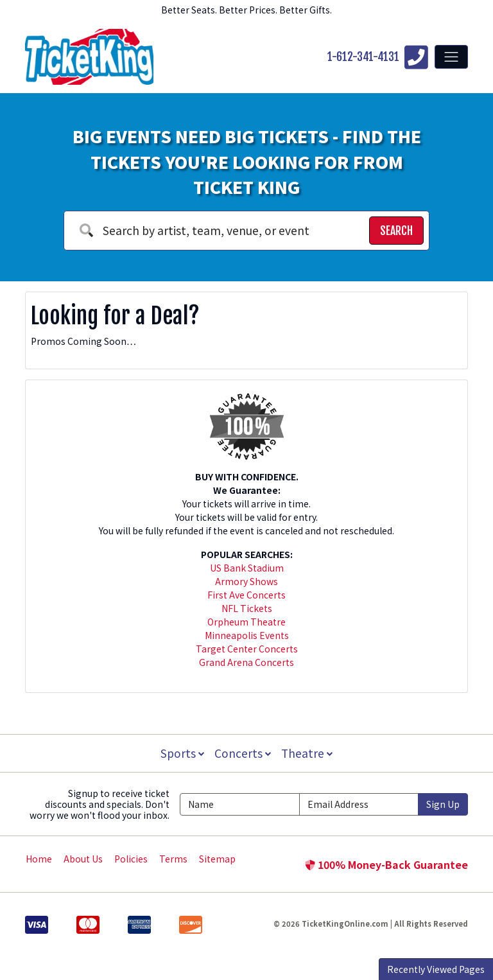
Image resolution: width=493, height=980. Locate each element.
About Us (83, 859)
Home (39, 859)
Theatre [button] (308, 753)
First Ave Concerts (246, 595)
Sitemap (217, 859)
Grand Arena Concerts (246, 662)
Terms (173, 859)
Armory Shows (246, 581)
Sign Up (443, 804)
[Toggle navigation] (451, 57)
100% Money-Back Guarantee (386, 864)
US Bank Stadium (247, 568)
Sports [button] (181, 753)
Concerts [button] (243, 753)
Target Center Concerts (247, 649)
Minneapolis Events (247, 635)
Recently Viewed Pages (436, 969)
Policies (131, 859)
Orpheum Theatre (246, 622)
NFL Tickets (247, 608)
